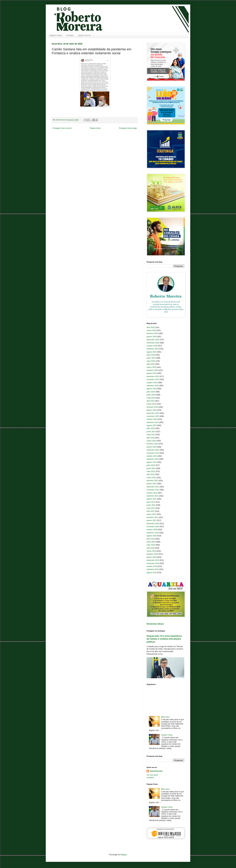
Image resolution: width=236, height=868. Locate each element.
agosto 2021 (152, 499)
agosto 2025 (152, 352)
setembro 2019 (153, 569)
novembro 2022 (153, 453)
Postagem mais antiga (128, 128)
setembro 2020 (153, 533)
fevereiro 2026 (152, 333)
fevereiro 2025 (152, 370)
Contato (70, 35)
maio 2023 (151, 435)
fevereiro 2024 (152, 407)
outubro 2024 (152, 383)
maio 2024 (151, 398)
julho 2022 (151, 465)
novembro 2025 (153, 343)
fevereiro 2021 (152, 517)
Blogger (124, 855)
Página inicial (56, 35)
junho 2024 (151, 395)
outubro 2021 (152, 493)
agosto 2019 (152, 573)
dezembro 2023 (153, 413)
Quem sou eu (85, 35)
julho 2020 (151, 539)
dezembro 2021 (153, 487)
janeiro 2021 (152, 520)
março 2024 (151, 404)
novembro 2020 (153, 527)
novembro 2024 (153, 379)
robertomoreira (156, 771)
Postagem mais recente (62, 128)
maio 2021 (151, 508)
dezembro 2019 (153, 560)
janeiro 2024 (152, 410)
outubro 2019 (152, 566)
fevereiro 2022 (152, 481)
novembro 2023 (153, 416)
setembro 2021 (153, 496)
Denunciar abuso (155, 624)
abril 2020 (151, 548)
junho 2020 (151, 542)
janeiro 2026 (152, 337)
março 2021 (151, 514)
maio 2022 (151, 471)
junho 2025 (151, 358)
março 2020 (151, 551)
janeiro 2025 (152, 373)
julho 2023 (151, 428)
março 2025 (151, 367)
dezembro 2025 (153, 340)
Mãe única (165, 717)
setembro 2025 (153, 349)
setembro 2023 (153, 422)
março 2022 (151, 478)
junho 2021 (151, 505)
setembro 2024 (153, 386)
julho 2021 (151, 502)
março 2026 (151, 330)
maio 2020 (151, 545)
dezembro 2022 (153, 450)
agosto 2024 (152, 389)
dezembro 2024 (153, 376)
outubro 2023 (152, 419)
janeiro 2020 (152, 557)
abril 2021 (151, 511)
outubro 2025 (152, 346)
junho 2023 (151, 432)
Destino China (167, 735)
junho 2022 (151, 468)
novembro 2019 (153, 563)
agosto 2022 (152, 462)
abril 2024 (151, 401)
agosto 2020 (152, 536)
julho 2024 (151, 392)
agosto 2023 (152, 425)
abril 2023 (151, 438)
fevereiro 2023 (152, 444)
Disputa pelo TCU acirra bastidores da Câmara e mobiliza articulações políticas (164, 639)
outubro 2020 (152, 530)
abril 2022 (151, 474)
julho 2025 (151, 355)
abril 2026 (151, 327)
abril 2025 (151, 364)
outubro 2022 (152, 456)
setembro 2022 (153, 459)
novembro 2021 (153, 490)
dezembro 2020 (153, 524)
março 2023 (151, 441)
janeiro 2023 (152, 447)
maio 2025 (151, 361)
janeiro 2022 (152, 484)
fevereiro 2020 (152, 554)
